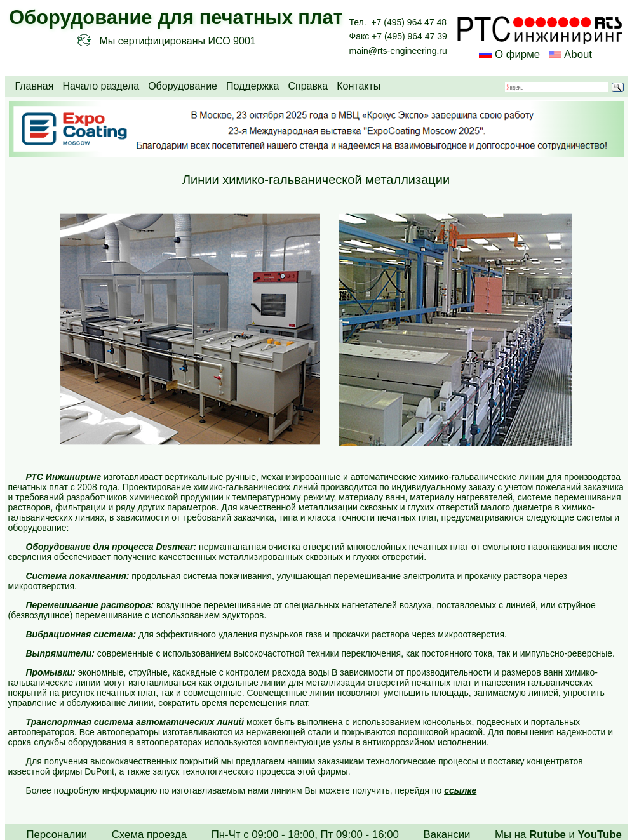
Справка (308, 86)
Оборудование (183, 86)
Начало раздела (101, 86)
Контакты (359, 86)
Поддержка (252, 86)
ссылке (460, 790)
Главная (35, 86)
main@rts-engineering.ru (398, 51)
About (577, 54)
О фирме (517, 54)
